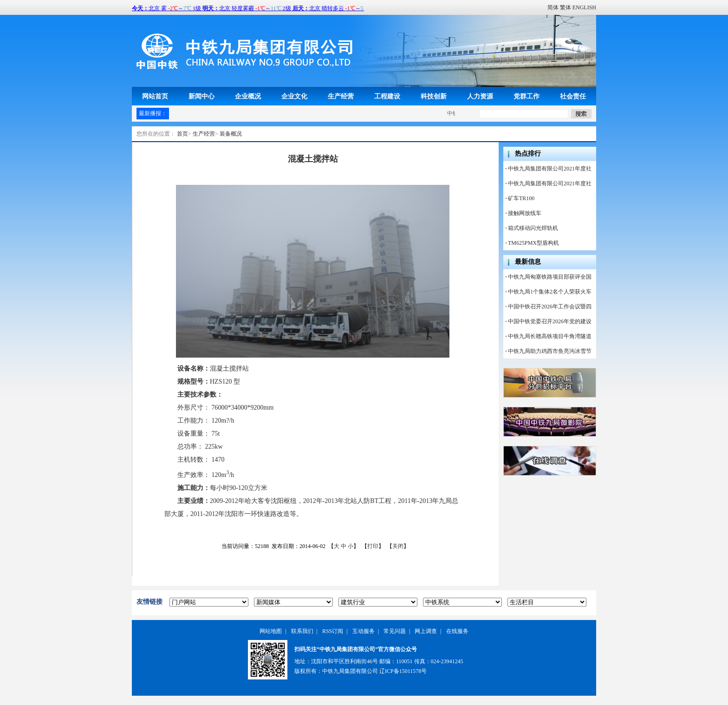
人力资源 (480, 96)
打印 (373, 546)
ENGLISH (584, 7)
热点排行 (528, 153)
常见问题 (395, 631)
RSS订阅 (333, 631)
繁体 (565, 7)
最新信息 (528, 262)
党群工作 (526, 96)
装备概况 (231, 134)
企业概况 (248, 96)
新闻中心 (201, 96)
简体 (553, 7)
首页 (182, 134)
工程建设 (387, 96)
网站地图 (271, 631)
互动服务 (364, 631)
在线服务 (457, 631)
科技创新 (434, 96)
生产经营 (341, 96)
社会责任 (573, 96)
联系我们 (302, 631)
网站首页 (155, 96)
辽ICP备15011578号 (403, 671)
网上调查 (426, 631)
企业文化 (294, 96)
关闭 (398, 546)
